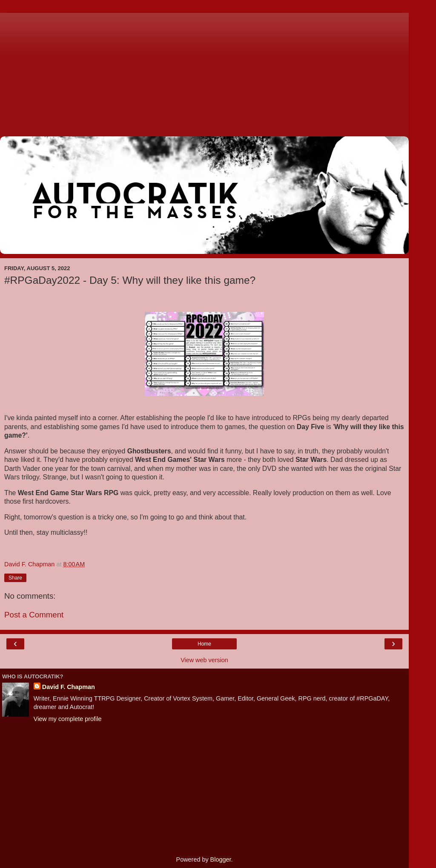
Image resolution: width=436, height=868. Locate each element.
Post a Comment (34, 615)
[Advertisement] (204, 72)
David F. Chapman (69, 687)
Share (15, 578)
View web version (204, 660)
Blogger (221, 859)
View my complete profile (68, 719)
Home (204, 644)
